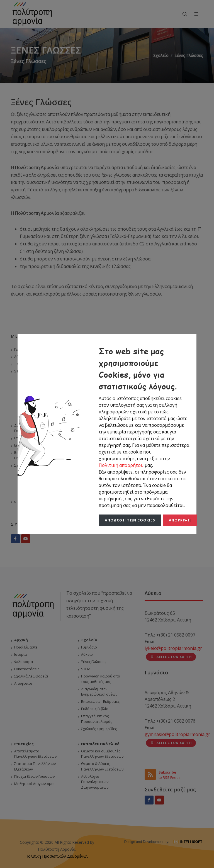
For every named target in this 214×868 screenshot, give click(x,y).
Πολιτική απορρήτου (122, 465)
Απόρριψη (180, 520)
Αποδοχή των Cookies (130, 520)
